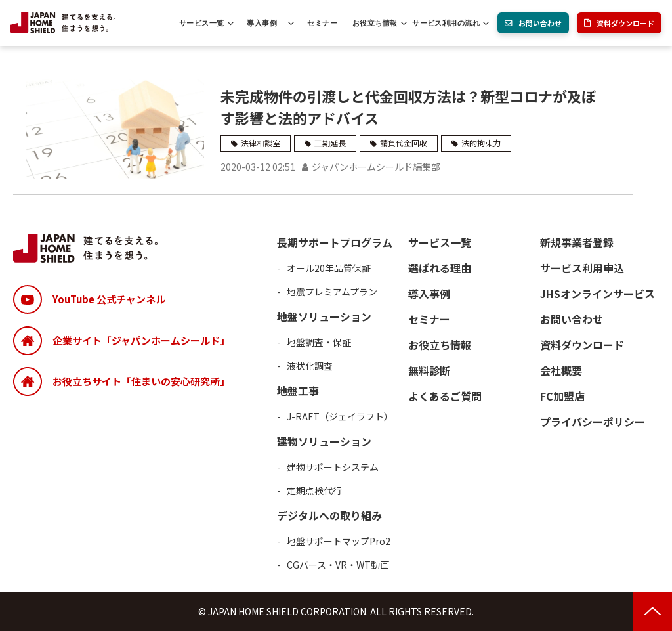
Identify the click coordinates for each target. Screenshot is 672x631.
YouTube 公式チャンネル (109, 299)
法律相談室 (261, 143)
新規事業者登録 (577, 242)
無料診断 (429, 370)
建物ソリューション (324, 441)
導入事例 (262, 23)
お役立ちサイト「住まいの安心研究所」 (141, 381)
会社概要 (561, 370)
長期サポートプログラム (335, 242)
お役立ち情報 (375, 23)
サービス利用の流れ (446, 23)
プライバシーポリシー (593, 422)
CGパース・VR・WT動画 (338, 565)
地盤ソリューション (324, 316)
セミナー (322, 23)
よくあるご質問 (445, 396)
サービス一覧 (202, 23)
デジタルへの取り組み (329, 515)
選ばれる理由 (440, 268)
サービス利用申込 (582, 268)
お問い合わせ (540, 23)
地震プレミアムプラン (332, 292)
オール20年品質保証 (329, 268)
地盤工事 (298, 391)
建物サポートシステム (333, 467)
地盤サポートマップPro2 (339, 541)
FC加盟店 (562, 396)
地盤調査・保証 (319, 342)
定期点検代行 (314, 490)
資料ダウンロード (625, 23)
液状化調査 (310, 366)
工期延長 (330, 143)
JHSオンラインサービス (598, 294)
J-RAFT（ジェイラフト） (340, 416)
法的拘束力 (481, 143)
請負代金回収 (404, 143)
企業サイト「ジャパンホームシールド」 (141, 340)
